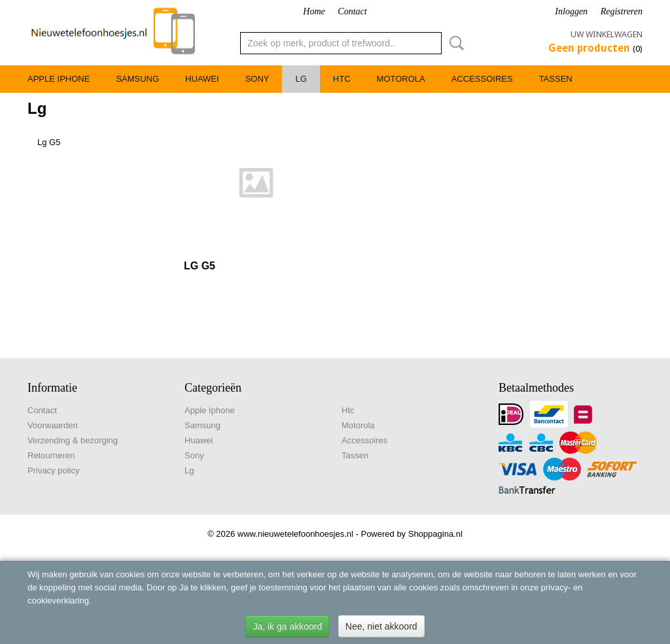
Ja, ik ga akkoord (287, 626)
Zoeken (454, 43)
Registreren (622, 11)
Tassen (556, 79)
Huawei (202, 79)
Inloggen (571, 11)
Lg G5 (49, 142)
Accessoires (482, 79)
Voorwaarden (53, 425)
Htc (342, 79)
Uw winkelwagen (607, 34)
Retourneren (51, 455)
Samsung (137, 79)
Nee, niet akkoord (381, 626)
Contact (352, 11)
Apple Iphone (59, 79)
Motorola (401, 79)
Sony (257, 79)
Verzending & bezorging (73, 440)
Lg (301, 79)
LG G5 (200, 266)
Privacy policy (53, 470)
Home (314, 11)
